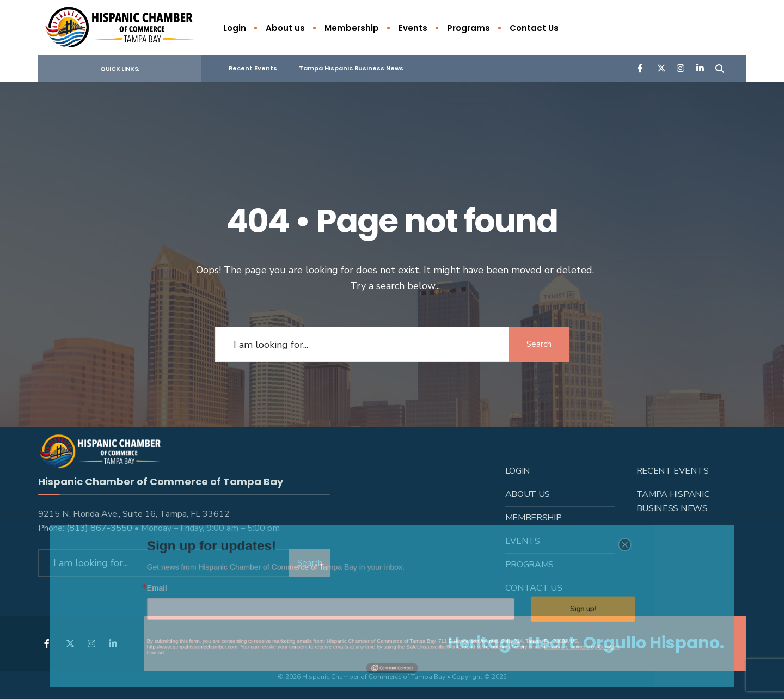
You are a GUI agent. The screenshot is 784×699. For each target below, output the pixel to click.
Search (539, 344)
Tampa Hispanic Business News (351, 68)
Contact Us (534, 28)
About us (285, 28)
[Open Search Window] (720, 68)
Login (235, 28)
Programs (468, 28)
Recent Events (253, 68)
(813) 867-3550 (99, 528)
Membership (352, 28)
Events (413, 28)
